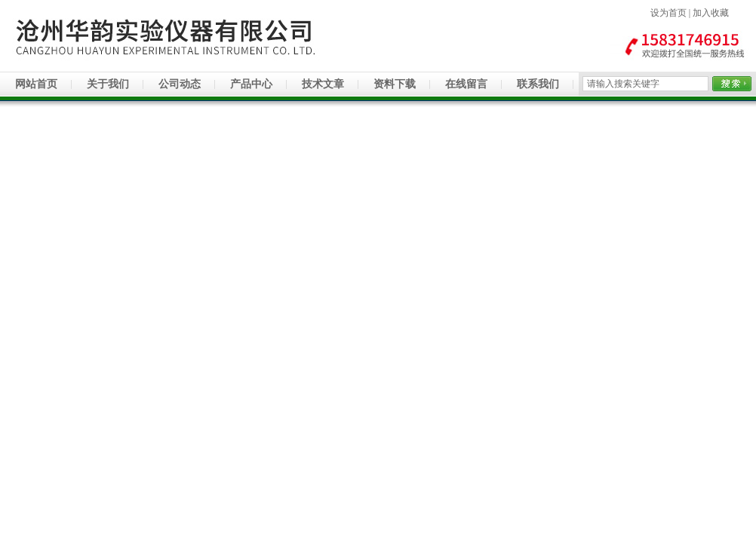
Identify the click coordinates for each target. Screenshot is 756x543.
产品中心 (251, 84)
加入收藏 (711, 13)
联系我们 (538, 84)
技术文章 (323, 84)
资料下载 (395, 84)
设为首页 (668, 13)
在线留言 (466, 84)
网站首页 (36, 84)
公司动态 (180, 84)
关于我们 (108, 84)
